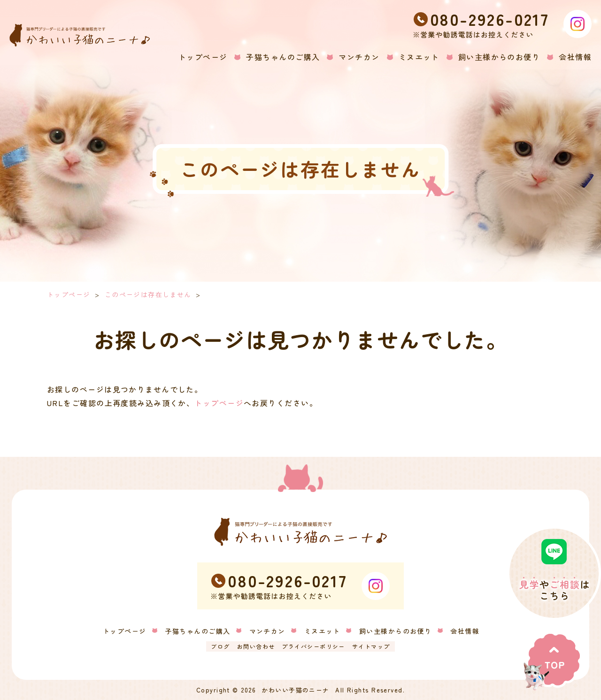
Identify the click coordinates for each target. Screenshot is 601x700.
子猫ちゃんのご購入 (198, 631)
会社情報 (465, 631)
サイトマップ (371, 646)
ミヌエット (322, 631)
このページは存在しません (148, 294)
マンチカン (267, 631)
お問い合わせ (256, 646)
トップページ (69, 294)
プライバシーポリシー (313, 646)
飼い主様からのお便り (395, 631)
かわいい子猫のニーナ (295, 690)
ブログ (220, 646)
